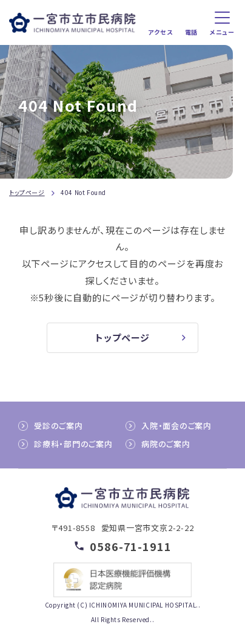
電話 (192, 32)
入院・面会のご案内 (176, 426)
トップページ (27, 192)
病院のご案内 (166, 444)
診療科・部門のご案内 (73, 444)
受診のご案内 (59, 426)
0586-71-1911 (131, 546)
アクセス (160, 32)
